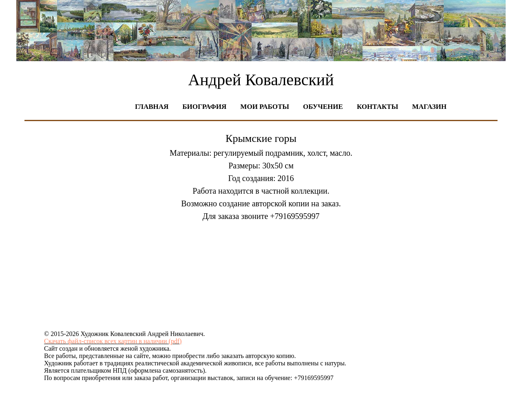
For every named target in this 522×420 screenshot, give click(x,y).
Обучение (323, 107)
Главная (152, 107)
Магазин (429, 107)
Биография (204, 107)
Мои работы (265, 107)
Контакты (377, 107)
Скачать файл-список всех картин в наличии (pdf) (113, 341)
